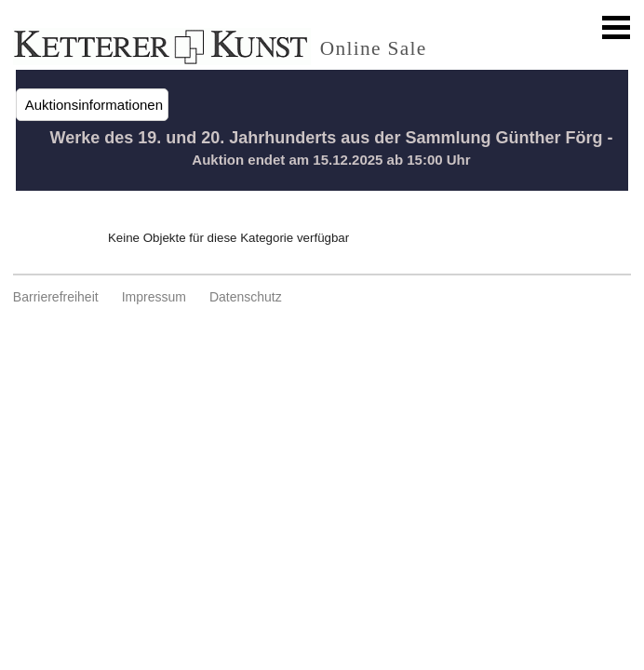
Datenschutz (246, 297)
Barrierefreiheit (56, 297)
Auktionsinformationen (92, 105)
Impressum (154, 297)
